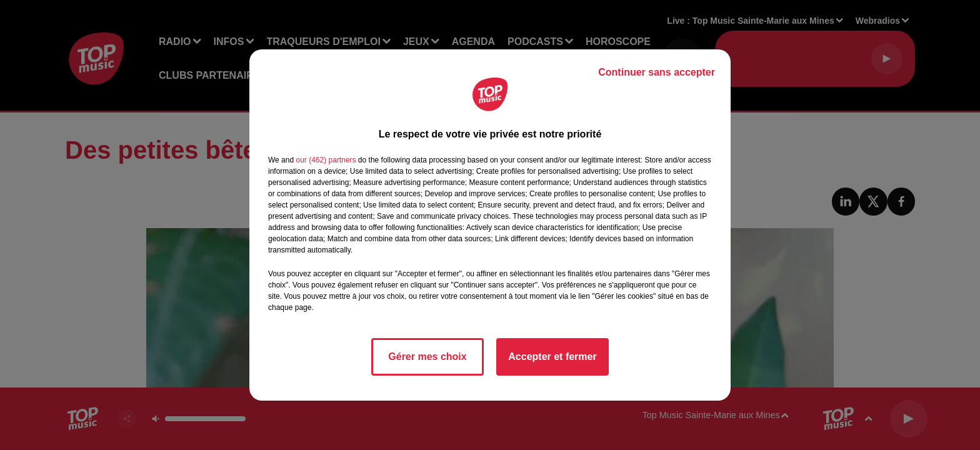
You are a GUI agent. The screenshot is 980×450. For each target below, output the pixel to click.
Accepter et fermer (552, 357)
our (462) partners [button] (326, 160)
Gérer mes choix (427, 357)
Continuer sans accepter (657, 72)
